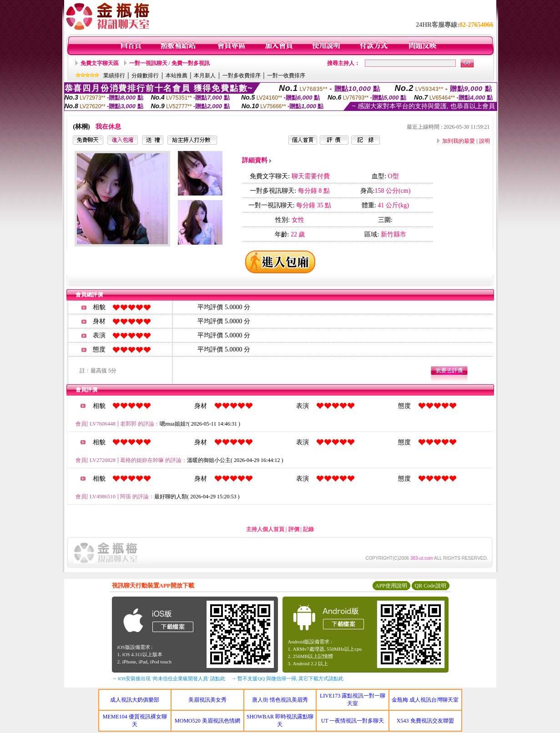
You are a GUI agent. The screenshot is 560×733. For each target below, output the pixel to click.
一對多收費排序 (242, 75)
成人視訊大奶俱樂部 (135, 700)
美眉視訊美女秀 (207, 700)
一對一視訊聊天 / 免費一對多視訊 (169, 63)
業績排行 (114, 75)
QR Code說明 (431, 586)
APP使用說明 (391, 586)
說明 (484, 141)
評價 (294, 529)
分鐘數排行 (145, 75)
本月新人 (205, 75)
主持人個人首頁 (265, 529)
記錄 (308, 529)
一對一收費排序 (286, 75)
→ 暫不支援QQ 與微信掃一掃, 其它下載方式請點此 (288, 678)
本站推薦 (177, 75)
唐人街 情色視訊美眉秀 (280, 700)
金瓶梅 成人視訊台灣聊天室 (425, 700)
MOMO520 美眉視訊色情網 (207, 721)
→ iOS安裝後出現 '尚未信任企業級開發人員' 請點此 (169, 678)
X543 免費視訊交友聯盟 (425, 721)
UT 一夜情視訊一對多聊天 (353, 721)
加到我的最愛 (459, 141)
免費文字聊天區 (100, 63)
